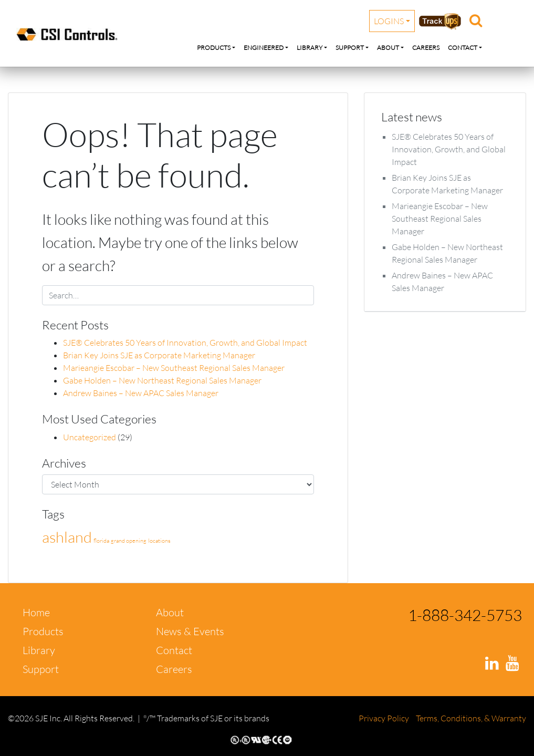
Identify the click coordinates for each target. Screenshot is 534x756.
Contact (463, 48)
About (388, 48)
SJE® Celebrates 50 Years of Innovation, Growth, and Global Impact (185, 343)
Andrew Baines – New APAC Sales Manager (141, 393)
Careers (426, 48)
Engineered (264, 48)
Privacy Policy (385, 718)
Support (350, 48)
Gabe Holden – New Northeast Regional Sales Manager (162, 380)
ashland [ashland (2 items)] (67, 537)
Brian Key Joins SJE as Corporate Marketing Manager (159, 355)
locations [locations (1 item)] (159, 541)
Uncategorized (90, 437)
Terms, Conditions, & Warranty (471, 718)
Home (36, 612)
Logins (389, 21)
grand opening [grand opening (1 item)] (129, 541)
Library (310, 48)
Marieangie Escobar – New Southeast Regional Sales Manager (174, 368)
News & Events (190, 631)
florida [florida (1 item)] (101, 541)
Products (214, 48)
